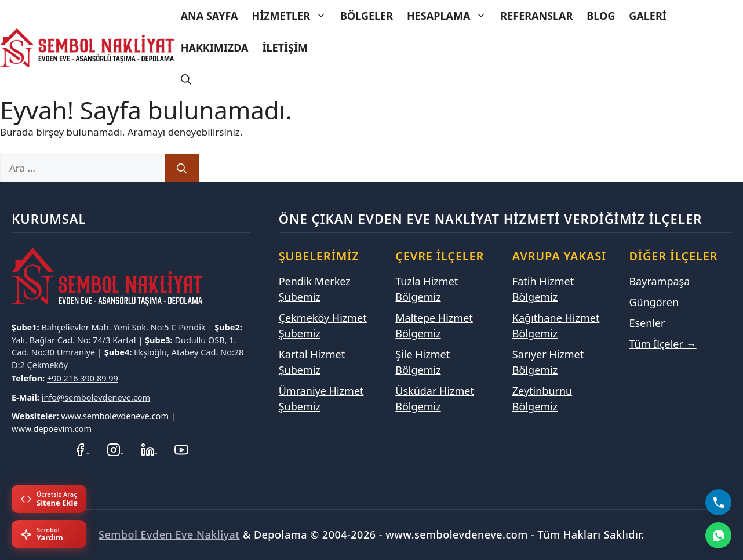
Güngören (654, 302)
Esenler (647, 323)
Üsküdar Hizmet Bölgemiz (435, 399)
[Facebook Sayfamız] (81, 449)
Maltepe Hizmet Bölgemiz (434, 326)
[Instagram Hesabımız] (115, 449)
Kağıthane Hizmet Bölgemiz (556, 326)
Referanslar (536, 16)
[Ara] (182, 168)
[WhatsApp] (718, 535)
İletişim (285, 48)
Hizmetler (292, 16)
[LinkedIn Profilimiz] (149, 449)
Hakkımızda (215, 48)
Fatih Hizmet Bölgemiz (543, 289)
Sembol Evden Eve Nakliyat (169, 534)
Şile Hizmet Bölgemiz (423, 362)
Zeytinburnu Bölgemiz (542, 399)
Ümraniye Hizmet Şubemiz (321, 399)
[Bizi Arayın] (718, 502)
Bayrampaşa (659, 281)
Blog (601, 16)
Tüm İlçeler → (662, 344)
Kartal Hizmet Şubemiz (312, 362)
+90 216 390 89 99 (83, 378)
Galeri (647, 16)
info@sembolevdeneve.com (96, 397)
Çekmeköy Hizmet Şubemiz (323, 326)
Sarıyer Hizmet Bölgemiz (548, 362)
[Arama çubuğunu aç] (186, 80)
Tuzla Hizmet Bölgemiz (427, 289)
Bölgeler (367, 16)
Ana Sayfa (210, 16)
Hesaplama (450, 16)
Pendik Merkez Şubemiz (315, 289)
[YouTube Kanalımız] (181, 449)
